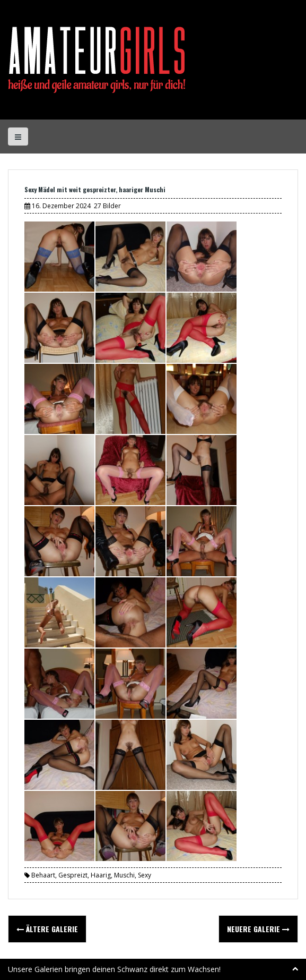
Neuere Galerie (258, 929)
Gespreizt (73, 875)
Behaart (43, 875)
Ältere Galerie (47, 929)
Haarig (101, 875)
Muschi (124, 875)
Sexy (145, 875)
